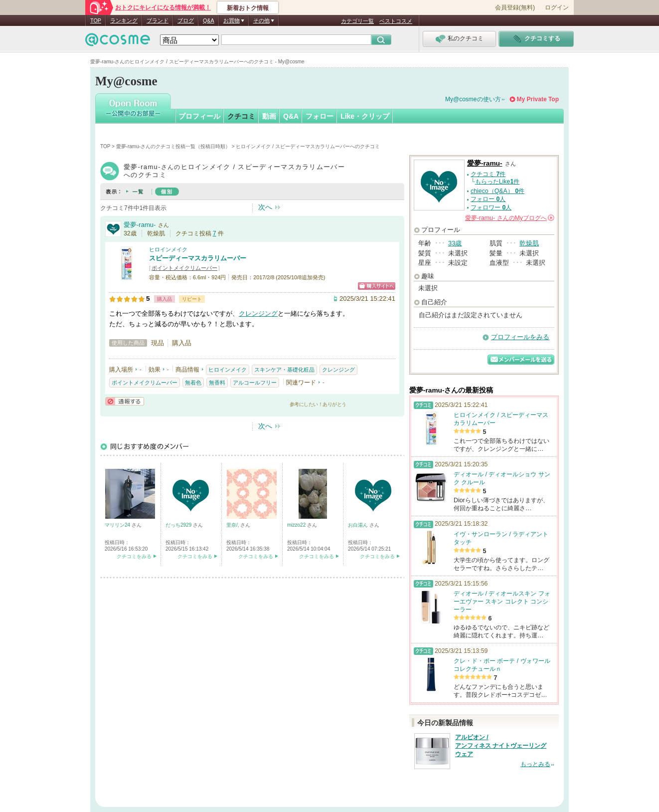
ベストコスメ (396, 21)
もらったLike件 (497, 182)
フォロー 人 (488, 199)
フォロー (320, 116)
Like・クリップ (365, 116)
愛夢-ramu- (140, 225)
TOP (96, 20)
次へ (265, 207)
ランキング (124, 20)
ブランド (158, 20)
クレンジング (258, 313)
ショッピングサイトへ (377, 286)
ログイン (557, 7)
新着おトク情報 (248, 8)
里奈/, (233, 525)
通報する (125, 401)
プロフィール (199, 116)
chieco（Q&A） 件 (497, 191)
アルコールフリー (255, 383)
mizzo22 (297, 525)
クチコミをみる (134, 556)
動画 (269, 116)
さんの (510, 218)
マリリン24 (118, 525)
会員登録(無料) (515, 7)
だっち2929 (179, 525)
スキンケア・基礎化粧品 (284, 370)
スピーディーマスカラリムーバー (198, 258)
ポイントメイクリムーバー (184, 268)
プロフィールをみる (520, 337)
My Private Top (538, 99)
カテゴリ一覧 (357, 21)
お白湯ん (359, 525)
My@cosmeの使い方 (473, 99)
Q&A (209, 20)
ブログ (186, 20)
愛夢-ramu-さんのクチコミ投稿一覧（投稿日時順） (173, 146)
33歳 (455, 243)
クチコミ (241, 116)
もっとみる (535, 764)
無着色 (193, 383)
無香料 (217, 383)
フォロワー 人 (491, 207)
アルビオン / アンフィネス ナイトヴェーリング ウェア (501, 746)
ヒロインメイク (168, 249)
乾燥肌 (529, 243)
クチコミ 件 (488, 174)
